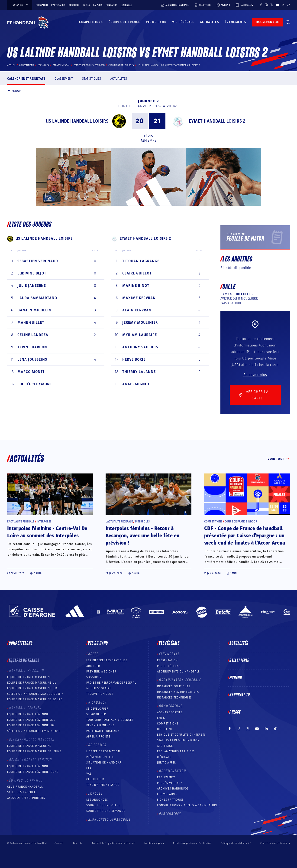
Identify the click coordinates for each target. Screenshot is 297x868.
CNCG (161, 718)
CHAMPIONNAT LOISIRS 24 (121, 65)
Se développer (97, 709)
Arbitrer (93, 666)
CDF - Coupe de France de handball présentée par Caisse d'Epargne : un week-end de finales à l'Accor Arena (245, 536)
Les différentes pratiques (107, 660)
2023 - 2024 (43, 65)
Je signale (126, 5)
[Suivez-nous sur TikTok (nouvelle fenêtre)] (289, 5)
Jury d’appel (166, 763)
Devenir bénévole (100, 725)
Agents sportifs (170, 712)
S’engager (98, 702)
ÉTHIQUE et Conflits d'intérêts (181, 735)
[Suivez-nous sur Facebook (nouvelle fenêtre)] (261, 5)
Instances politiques (174, 686)
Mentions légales (154, 843)
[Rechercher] (288, 22)
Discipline (165, 729)
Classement (64, 79)
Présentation (167, 660)
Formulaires (167, 794)
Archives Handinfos (173, 789)
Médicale (164, 757)
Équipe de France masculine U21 (32, 683)
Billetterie (239, 661)
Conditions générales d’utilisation (192, 843)
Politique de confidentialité (236, 843)
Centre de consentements (275, 843)
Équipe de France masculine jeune (34, 751)
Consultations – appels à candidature (187, 805)
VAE (89, 774)
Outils (86, 5)
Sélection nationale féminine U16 (34, 731)
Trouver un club (100, 694)
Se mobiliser (96, 714)
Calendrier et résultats (26, 79)
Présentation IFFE (100, 757)
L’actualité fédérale (21, 522)
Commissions (171, 706)
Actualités (210, 22)
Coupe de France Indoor (241, 522)
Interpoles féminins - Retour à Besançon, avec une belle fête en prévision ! (142, 536)
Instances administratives (178, 692)
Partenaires (58, 5)
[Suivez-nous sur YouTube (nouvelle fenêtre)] (278, 5)
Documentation (173, 771)
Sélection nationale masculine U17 (35, 694)
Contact (59, 843)
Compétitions (91, 22)
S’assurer (94, 677)
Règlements (166, 777)
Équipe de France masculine (29, 677)
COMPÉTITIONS (168, 724)
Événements (236, 22)
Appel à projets (98, 737)
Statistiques (92, 79)
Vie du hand (156, 22)
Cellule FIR (95, 779)
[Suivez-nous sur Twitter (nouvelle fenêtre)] (272, 5)
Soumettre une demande (106, 811)
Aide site (77, 843)
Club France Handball (25, 787)
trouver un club (267, 22)
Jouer (94, 654)
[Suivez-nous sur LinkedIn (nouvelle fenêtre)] (283, 5)
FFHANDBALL (169, 654)
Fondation (112, 5)
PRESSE (235, 712)
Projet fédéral (169, 666)
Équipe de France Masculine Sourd (35, 699)
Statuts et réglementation (178, 740)
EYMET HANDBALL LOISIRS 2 (217, 121)
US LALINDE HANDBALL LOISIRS (77, 121)
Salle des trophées (22, 792)
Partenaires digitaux (103, 731)
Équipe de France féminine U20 (31, 720)
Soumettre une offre (103, 805)
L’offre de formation (103, 751)
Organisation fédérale (180, 680)
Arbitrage (165, 746)
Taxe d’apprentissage (103, 785)
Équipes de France (124, 22)
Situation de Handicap (104, 763)
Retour (14, 91)
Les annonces (97, 800)
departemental (61, 65)
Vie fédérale (183, 22)
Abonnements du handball (179, 672)
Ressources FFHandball (110, 819)
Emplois (98, 5)
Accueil (11, 65)
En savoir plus (255, 375)
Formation (42, 5)
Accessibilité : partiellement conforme (113, 843)
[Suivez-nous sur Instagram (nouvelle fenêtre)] (266, 5)
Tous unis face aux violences (110, 720)
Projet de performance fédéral (111, 683)
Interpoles (44, 522)
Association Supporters (26, 798)
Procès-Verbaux (170, 783)
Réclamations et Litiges (176, 751)
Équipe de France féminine (28, 714)
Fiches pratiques (170, 800)
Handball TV (240, 695)
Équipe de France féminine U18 (31, 725)
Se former (97, 745)
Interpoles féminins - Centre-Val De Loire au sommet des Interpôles (47, 532)
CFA (89, 768)
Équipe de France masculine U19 (32, 688)
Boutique (74, 5)
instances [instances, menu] (20, 5)
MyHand (236, 678)
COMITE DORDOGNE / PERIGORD (89, 65)
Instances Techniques (174, 698)
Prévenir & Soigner (101, 672)
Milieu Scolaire (99, 688)
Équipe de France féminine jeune (33, 772)
